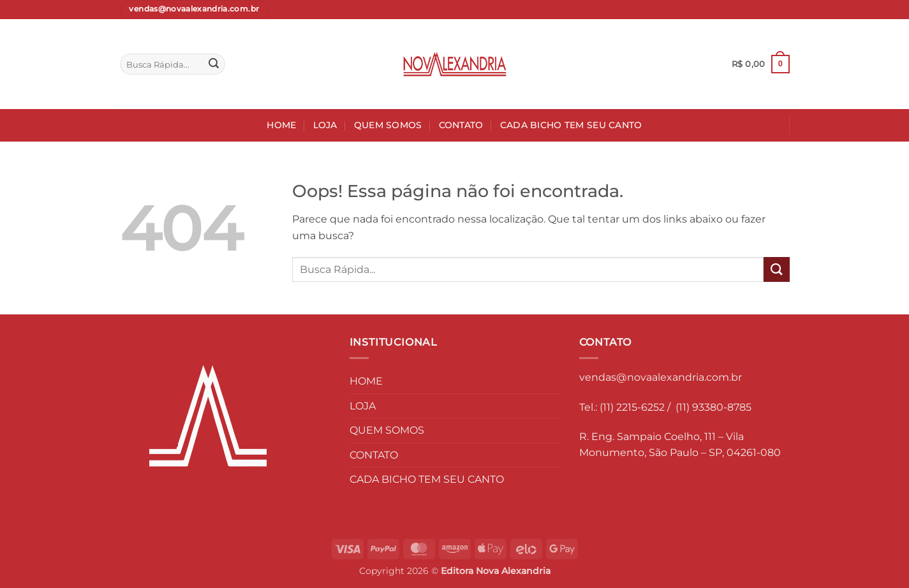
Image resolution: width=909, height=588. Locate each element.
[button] (761, 64)
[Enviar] (214, 64)
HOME (281, 125)
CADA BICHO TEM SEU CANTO (571, 125)
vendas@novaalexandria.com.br (661, 377)
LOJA (325, 125)
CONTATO (461, 125)
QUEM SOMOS (388, 125)
